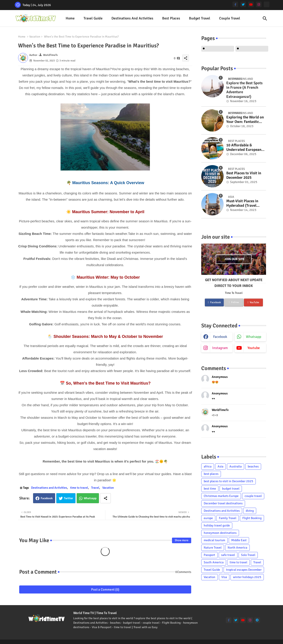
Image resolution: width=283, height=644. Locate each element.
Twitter (68, 498)
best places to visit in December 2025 (228, 481)
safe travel (228, 555)
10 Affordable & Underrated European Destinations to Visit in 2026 (245, 148)
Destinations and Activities (132, 18)
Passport (209, 555)
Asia (220, 466)
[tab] (70, 18)
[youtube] (251, 4)
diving (250, 511)
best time (210, 489)
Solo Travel (248, 555)
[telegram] (257, 620)
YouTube (253, 302)
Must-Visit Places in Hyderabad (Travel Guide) (242, 203)
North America (237, 548)
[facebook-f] (235, 4)
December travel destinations (223, 503)
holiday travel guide (217, 525)
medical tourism (214, 540)
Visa (224, 577)
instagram (220, 348)
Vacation (35, 37)
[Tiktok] (267, 4)
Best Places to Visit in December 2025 (244, 175)
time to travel (79, 488)
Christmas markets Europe (221, 496)
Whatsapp (90, 498)
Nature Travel (213, 548)
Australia (236, 466)
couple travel (253, 496)
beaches (253, 466)
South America (214, 562)
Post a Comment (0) (105, 589)
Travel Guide (93, 18)
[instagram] (259, 4)
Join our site (234, 259)
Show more (182, 540)
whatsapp (254, 337)
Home (70, 18)
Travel (95, 488)
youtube (254, 348)
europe (208, 518)
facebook (220, 337)
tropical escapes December (244, 570)
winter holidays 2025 (247, 577)
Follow (234, 302)
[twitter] (243, 4)
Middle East (239, 540)
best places (171, 18)
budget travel (231, 489)
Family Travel (228, 518)
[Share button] (105, 498)
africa (208, 466)
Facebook (47, 498)
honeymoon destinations (220, 533)
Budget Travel (200, 18)
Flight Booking (252, 518)
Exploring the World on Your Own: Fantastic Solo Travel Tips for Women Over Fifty (245, 120)
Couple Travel (230, 18)
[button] (265, 19)
